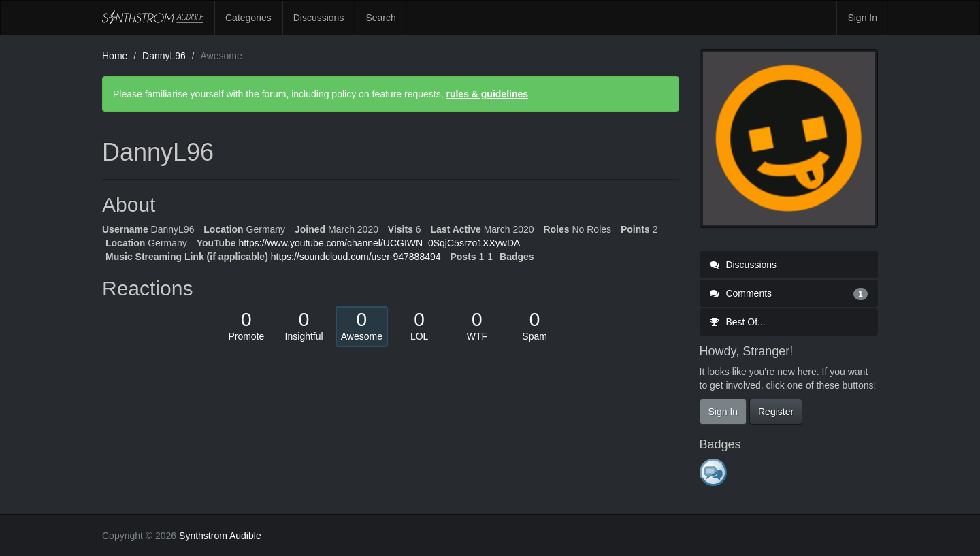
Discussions (319, 18)
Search (380, 18)
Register (776, 412)
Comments (789, 293)
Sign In (862, 18)
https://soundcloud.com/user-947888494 (356, 257)
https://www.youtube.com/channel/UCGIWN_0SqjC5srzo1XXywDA (379, 243)
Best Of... (738, 322)
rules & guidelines (487, 94)
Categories (248, 18)
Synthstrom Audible (153, 18)
